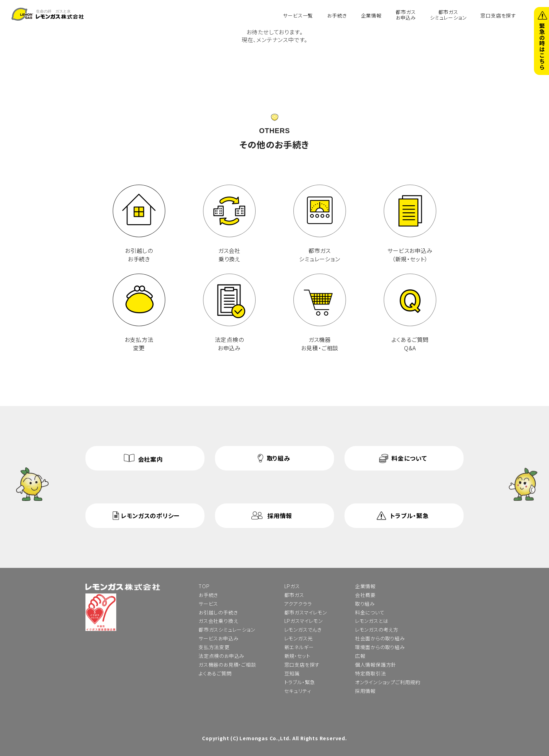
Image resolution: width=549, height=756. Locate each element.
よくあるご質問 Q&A (410, 313)
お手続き (337, 15)
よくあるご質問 (215, 673)
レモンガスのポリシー (150, 516)
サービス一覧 (298, 15)
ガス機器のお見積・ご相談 (227, 665)
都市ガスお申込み (406, 15)
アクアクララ (298, 604)
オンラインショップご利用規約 (388, 682)
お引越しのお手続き (139, 224)
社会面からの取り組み (380, 638)
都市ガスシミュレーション (448, 15)
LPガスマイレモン (304, 621)
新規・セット (297, 656)
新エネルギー (299, 647)
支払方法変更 (214, 647)
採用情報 (280, 516)
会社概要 (365, 595)
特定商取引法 (371, 673)
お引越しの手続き (218, 612)
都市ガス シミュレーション (320, 224)
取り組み (279, 458)
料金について (409, 458)
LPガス (292, 586)
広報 (360, 656)
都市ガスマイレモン (306, 612)
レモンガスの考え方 (377, 630)
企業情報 (371, 15)
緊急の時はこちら (542, 46)
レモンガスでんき (303, 630)
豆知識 (292, 673)
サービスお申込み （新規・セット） (410, 224)
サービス (208, 604)
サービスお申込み (218, 638)
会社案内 (150, 459)
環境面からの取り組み (380, 647)
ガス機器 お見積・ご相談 (320, 313)
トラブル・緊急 (409, 516)
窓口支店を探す (498, 15)
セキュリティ (298, 691)
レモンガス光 (299, 638)
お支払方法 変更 (139, 313)
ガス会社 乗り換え (229, 224)
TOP (204, 586)
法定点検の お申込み (229, 313)
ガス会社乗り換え (218, 621)
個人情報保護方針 (376, 665)
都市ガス (294, 595)
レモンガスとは (372, 621)
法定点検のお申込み (221, 656)
